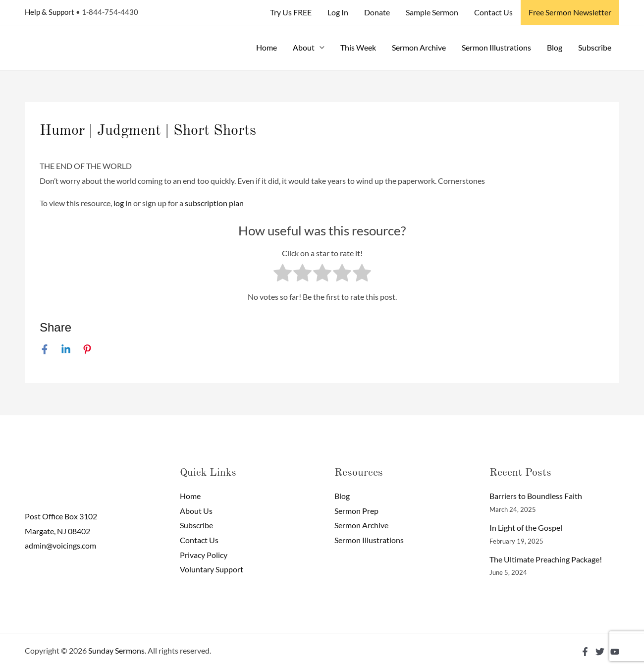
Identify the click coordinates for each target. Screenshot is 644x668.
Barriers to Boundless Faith (536, 496)
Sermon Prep (356, 511)
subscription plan (214, 203)
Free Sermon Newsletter (570, 12)
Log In (338, 12)
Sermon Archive (419, 47)
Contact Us (493, 12)
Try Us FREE (291, 12)
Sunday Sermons (116, 650)
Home (267, 47)
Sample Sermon (432, 12)
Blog (555, 47)
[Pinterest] (87, 349)
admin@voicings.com (60, 545)
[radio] (283, 275)
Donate (377, 12)
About (304, 47)
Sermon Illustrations (496, 47)
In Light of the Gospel (526, 528)
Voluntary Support (212, 569)
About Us (196, 511)
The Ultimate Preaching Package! (546, 559)
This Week (358, 47)
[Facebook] (45, 349)
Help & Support (50, 12)
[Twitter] (600, 652)
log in (123, 203)
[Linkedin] (66, 349)
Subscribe (595, 47)
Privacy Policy (204, 555)
